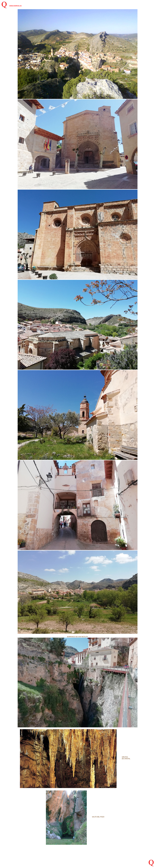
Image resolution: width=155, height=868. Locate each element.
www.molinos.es (15, 6)
